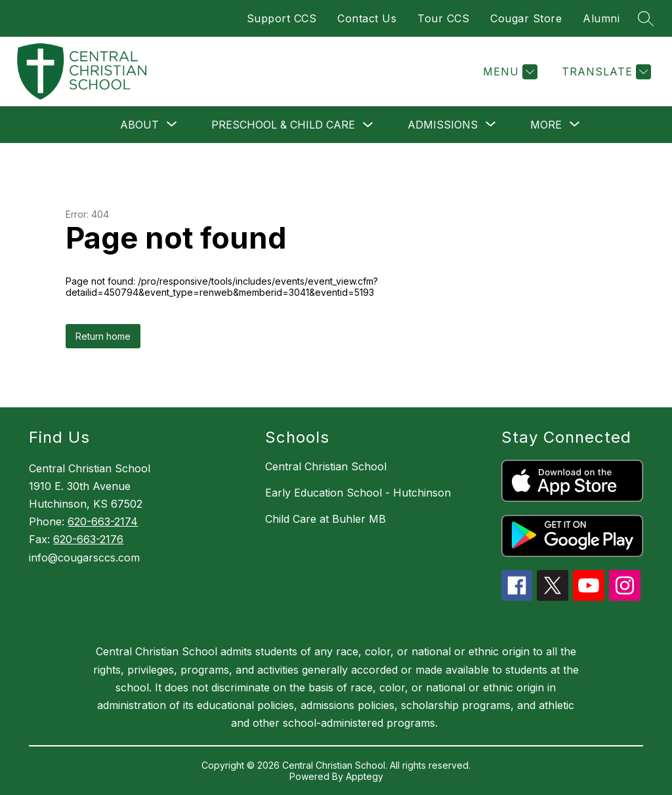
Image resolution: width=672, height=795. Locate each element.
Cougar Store (526, 18)
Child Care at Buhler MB (325, 519)
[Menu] (509, 72)
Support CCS (282, 18)
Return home (103, 336)
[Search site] (646, 18)
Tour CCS (443, 18)
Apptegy (365, 776)
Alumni (601, 18)
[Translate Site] (605, 72)
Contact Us (367, 18)
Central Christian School (326, 466)
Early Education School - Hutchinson (358, 493)
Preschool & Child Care (283, 125)
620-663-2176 (88, 539)
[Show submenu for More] (546, 125)
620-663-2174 (103, 521)
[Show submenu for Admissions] (443, 125)
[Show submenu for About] (139, 125)
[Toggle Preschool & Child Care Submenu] (368, 125)
